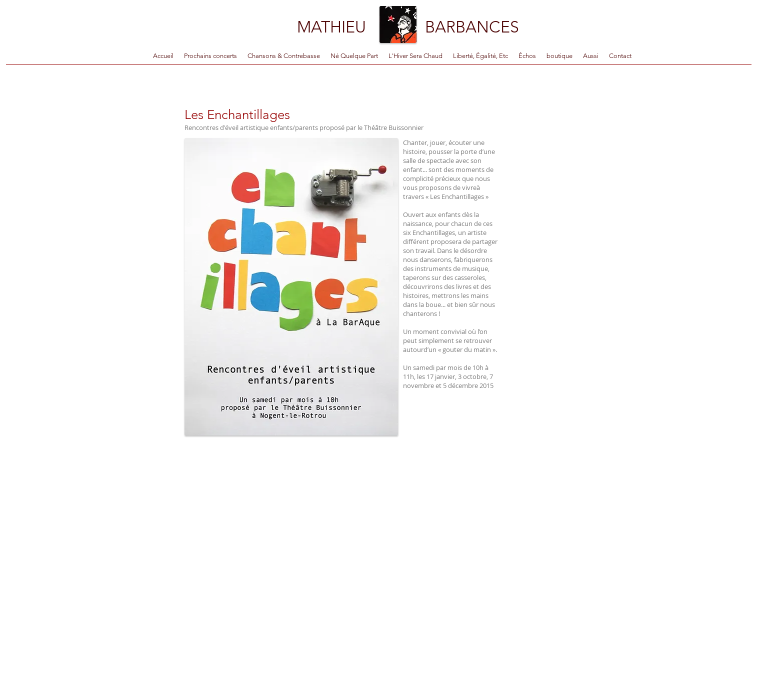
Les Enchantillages (237, 115)
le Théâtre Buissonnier (390, 127)
